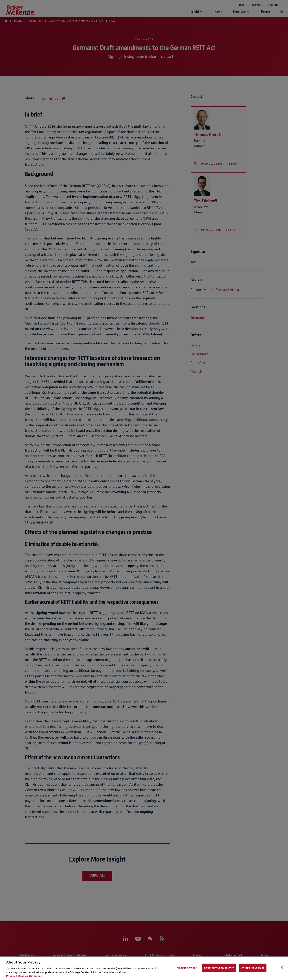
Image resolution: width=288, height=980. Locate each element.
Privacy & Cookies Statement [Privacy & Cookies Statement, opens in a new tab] (24, 976)
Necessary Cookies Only (219, 968)
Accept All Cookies (253, 968)
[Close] (282, 968)
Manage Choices (187, 968)
